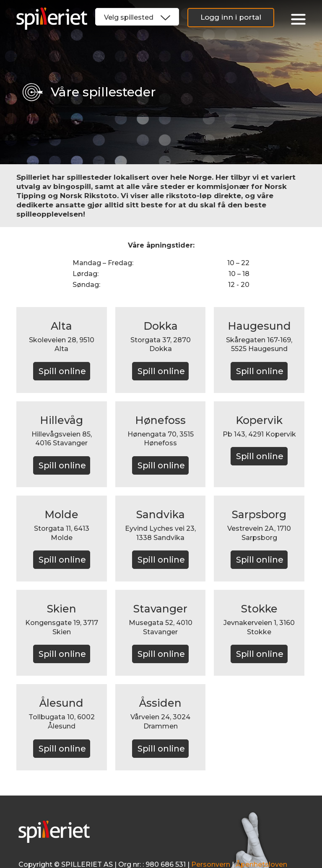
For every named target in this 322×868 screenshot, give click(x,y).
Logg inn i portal (231, 17)
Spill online (62, 371)
